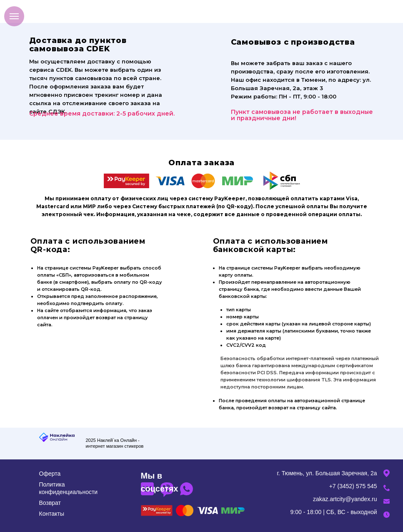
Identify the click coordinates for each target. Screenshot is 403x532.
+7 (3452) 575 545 (353, 486)
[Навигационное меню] (14, 16)
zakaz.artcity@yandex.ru (345, 499)
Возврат (50, 503)
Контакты (52, 514)
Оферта (50, 474)
